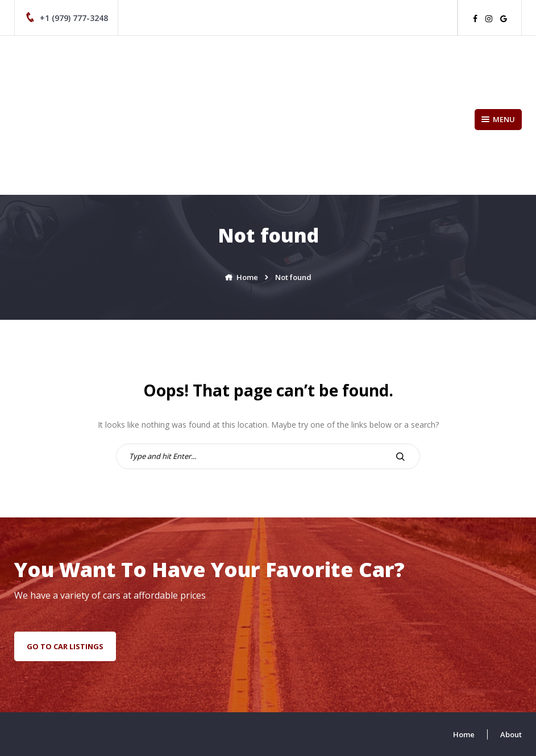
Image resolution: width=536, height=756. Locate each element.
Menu (498, 119)
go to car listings (65, 646)
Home (464, 734)
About (511, 734)
